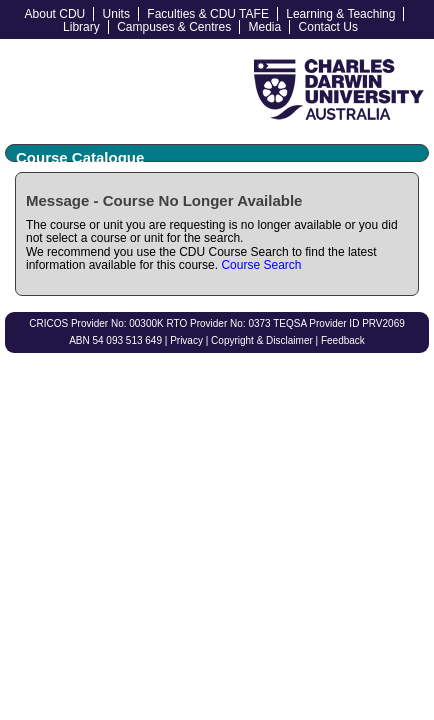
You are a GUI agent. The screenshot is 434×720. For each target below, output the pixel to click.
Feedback (343, 340)
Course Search (261, 265)
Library (81, 27)
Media (265, 27)
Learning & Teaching (340, 14)
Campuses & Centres (174, 27)
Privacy (186, 340)
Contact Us (328, 27)
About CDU (55, 14)
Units (116, 14)
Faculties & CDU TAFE (208, 14)
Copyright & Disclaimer (262, 340)
